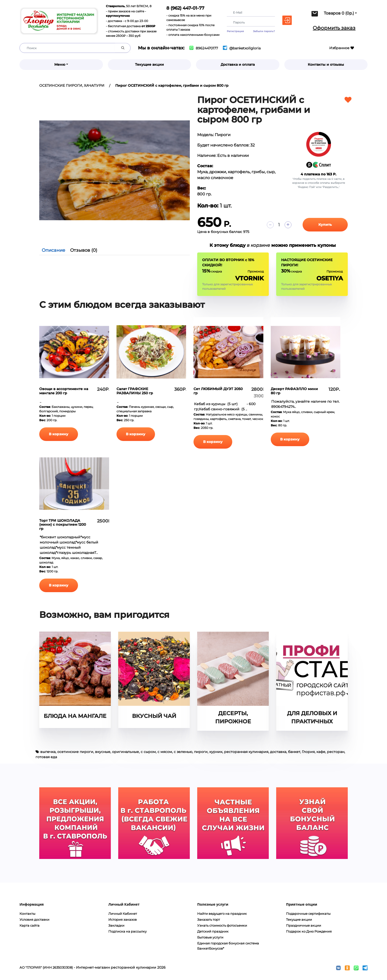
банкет (294, 752)
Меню (60, 64)
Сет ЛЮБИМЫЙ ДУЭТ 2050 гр (218, 391)
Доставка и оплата (238, 64)
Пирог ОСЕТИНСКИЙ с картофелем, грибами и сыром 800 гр (172, 85)
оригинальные (126, 752)
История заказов (123, 919)
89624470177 (204, 48)
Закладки (116, 925)
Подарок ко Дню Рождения (309, 931)
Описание (53, 250)
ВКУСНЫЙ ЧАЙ (154, 716)
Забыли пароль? (264, 31)
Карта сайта (29, 925)
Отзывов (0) (84, 250)
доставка (278, 752)
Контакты (27, 914)
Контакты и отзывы (326, 64)
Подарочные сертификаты (308, 914)
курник (216, 752)
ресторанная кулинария (246, 752)
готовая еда (46, 757)
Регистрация (235, 31)
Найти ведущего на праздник (222, 914)
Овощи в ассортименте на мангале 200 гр (64, 391)
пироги (201, 752)
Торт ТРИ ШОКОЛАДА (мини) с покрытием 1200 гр (63, 525)
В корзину (60, 434)
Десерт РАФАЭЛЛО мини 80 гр (294, 391)
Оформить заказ (334, 28)
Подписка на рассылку (127, 931)
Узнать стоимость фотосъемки (222, 925)
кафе (321, 752)
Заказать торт (209, 919)
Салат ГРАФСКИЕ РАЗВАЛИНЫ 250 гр (135, 391)
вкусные (103, 752)
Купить (325, 225)
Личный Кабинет (123, 914)
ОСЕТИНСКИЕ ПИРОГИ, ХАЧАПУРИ (72, 85)
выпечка (48, 752)
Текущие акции (149, 64)
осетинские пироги (75, 752)
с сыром (148, 752)
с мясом (165, 752)
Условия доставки (34, 919)
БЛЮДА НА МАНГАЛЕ (75, 716)
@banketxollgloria (242, 48)
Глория (308, 752)
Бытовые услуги (210, 937)
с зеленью (183, 752)
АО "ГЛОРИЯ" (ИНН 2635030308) (46, 967)
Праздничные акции (304, 925)
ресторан (336, 752)
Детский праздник (213, 931)
